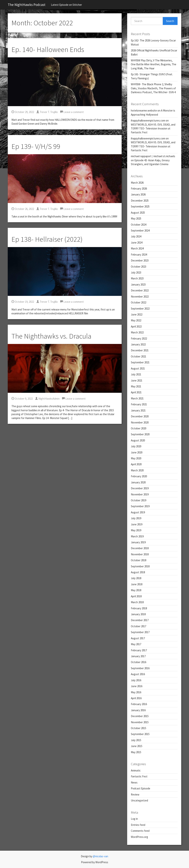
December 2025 (140, 201)
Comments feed (140, 831)
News (134, 782)
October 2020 (139, 428)
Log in (134, 819)
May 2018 (136, 590)
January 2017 (138, 656)
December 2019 (140, 488)
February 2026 (139, 189)
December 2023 (140, 260)
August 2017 (138, 638)
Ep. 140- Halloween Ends (48, 49)
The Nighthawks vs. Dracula (51, 336)
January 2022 (138, 344)
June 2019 (137, 524)
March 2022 (137, 332)
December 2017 (140, 620)
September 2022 (140, 309)
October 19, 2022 (23, 302)
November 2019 (140, 494)
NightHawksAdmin (47, 399)
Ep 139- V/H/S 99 (36, 146)
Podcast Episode (141, 788)
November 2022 (140, 297)
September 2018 (140, 566)
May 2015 (136, 752)
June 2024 (137, 243)
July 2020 (136, 446)
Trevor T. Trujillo (47, 112)
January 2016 (138, 710)
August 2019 (138, 512)
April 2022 (136, 326)
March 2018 (137, 602)
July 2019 (136, 518)
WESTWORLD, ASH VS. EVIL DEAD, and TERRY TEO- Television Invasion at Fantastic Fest (153, 129)
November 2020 (140, 422)
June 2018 (137, 584)
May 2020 (136, 458)
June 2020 (137, 452)
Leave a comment (72, 112)
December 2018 (140, 548)
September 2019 (140, 506)
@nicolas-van (100, 856)
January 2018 (138, 614)
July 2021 (136, 374)
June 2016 (137, 686)
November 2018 (140, 554)
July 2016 (136, 680)
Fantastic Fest (139, 776)
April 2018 (136, 596)
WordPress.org (139, 837)
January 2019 (138, 542)
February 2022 (139, 338)
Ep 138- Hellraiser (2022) (47, 239)
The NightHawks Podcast (27, 5)
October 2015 (139, 728)
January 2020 (138, 482)
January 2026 (138, 194)
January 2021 (138, 410)
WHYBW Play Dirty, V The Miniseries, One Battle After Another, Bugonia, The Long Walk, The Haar (154, 64)
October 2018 (139, 560)
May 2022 (136, 320)
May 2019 (136, 530)
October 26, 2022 (23, 209)
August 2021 (138, 368)
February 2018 (139, 608)
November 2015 (140, 722)
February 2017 (139, 650)
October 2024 (139, 225)
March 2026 (137, 183)
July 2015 (136, 740)
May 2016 (136, 692)
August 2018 (138, 572)
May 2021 (136, 386)
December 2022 (140, 290)
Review (135, 794)
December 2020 (140, 416)
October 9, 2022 (22, 399)
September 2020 (140, 434)
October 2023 (139, 267)
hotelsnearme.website (144, 110)
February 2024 (139, 255)
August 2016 (138, 674)
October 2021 (139, 356)
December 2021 (140, 350)
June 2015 (137, 746)
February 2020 (139, 476)
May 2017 (136, 644)
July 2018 (136, 578)
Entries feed (138, 825)
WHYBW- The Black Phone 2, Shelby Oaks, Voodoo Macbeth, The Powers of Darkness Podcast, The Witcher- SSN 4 (153, 88)
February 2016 (139, 704)
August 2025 (138, 213)
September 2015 (140, 734)
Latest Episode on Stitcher (66, 5)
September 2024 (140, 230)
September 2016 (140, 668)
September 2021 (140, 362)
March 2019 (137, 536)
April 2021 (136, 392)
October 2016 (139, 662)
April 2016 (136, 698)
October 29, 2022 (23, 112)
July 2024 (136, 236)
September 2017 (140, 632)
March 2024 (137, 248)
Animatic (136, 770)
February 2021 (139, 404)
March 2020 (137, 470)
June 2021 (137, 380)
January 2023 (138, 284)
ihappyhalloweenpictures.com (148, 120)
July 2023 (136, 272)
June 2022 (137, 314)
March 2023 (137, 278)
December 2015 (140, 716)
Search (170, 21)
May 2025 (136, 218)
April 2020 (136, 464)
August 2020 (138, 440)
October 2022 (139, 302)
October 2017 (139, 626)
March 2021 (137, 398)
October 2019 (139, 500)
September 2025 (140, 206)
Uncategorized (139, 800)
